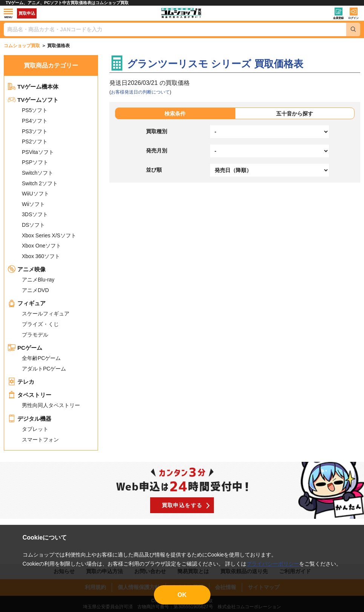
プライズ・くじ (40, 324)
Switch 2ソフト (40, 183)
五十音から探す (295, 114)
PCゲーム (25, 348)
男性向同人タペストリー (51, 405)
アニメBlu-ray (38, 280)
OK (182, 595)
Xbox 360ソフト (41, 256)
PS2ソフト (35, 141)
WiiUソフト (35, 194)
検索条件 (175, 114)
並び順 (154, 170)
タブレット (35, 429)
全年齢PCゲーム (41, 358)
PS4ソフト (35, 121)
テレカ (21, 382)
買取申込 (27, 13)
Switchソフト (38, 173)
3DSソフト (35, 214)
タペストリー (30, 395)
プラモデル (35, 335)
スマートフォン (40, 440)
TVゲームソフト (33, 100)
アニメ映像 (27, 269)
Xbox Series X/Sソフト (49, 235)
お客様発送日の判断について (140, 92)
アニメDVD (35, 290)
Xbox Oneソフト (41, 246)
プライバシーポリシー (273, 564)
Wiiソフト (33, 204)
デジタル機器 (30, 419)
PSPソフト (35, 162)
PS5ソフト (35, 110)
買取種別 (157, 131)
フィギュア (27, 303)
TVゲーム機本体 (33, 87)
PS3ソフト (35, 131)
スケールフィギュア (46, 314)
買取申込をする (182, 505)
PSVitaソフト (38, 152)
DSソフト (33, 225)
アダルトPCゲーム (44, 369)
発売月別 (157, 151)
